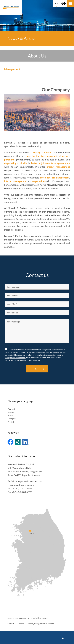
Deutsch (11, 409)
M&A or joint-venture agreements (51, 163)
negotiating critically (16, 163)
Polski (10, 415)
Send (37, 369)
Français (12, 419)
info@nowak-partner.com (15, 358)
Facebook (10, 442)
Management (12, 69)
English (11, 412)
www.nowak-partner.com (21, 485)
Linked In (25, 442)
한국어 (11, 422)
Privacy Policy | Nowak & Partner (41, 624)
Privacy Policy (35, 360)
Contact (11, 624)
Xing (18, 442)
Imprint (21, 624)
